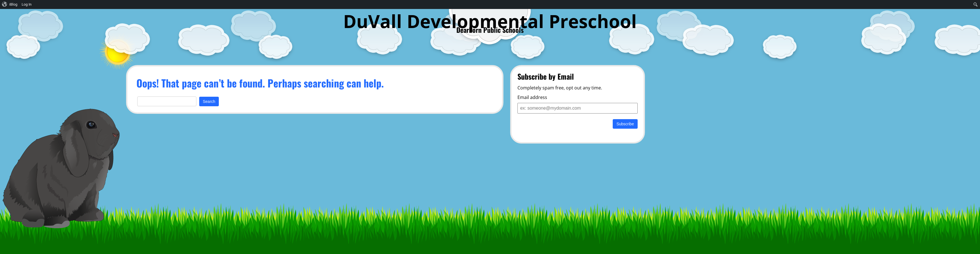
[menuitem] (10, 4)
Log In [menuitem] (27, 4)
